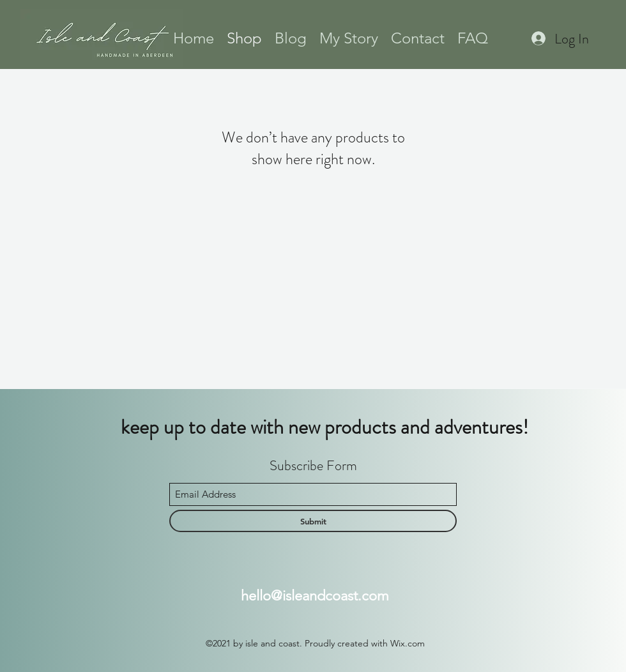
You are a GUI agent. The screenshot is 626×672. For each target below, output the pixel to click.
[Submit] (313, 521)
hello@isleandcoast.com (315, 596)
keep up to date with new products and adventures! (324, 427)
